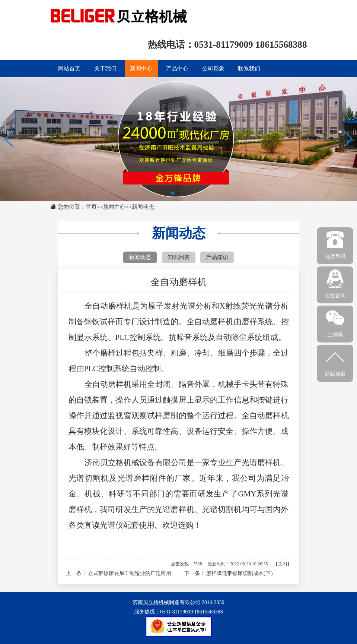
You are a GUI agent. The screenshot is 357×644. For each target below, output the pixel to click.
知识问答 (179, 257)
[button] (348, 139)
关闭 (283, 564)
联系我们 (249, 68)
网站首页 (69, 68)
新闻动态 (143, 207)
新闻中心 (141, 68)
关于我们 (105, 68)
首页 (91, 207)
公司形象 (213, 68)
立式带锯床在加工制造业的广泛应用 (130, 573)
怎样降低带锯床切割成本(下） (241, 573)
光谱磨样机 (261, 463)
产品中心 (177, 68)
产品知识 (217, 257)
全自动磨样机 (210, 322)
